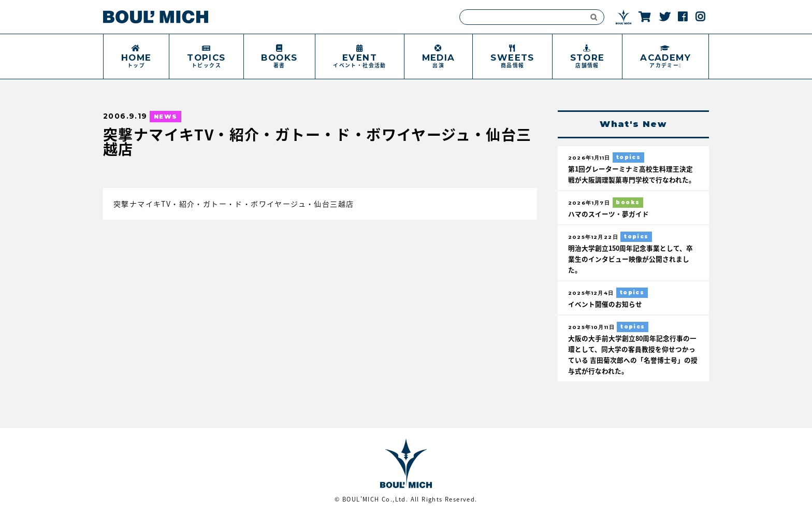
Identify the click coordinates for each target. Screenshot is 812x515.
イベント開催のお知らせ (605, 304)
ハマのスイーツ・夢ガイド (608, 214)
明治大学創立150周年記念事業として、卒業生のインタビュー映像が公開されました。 (630, 259)
